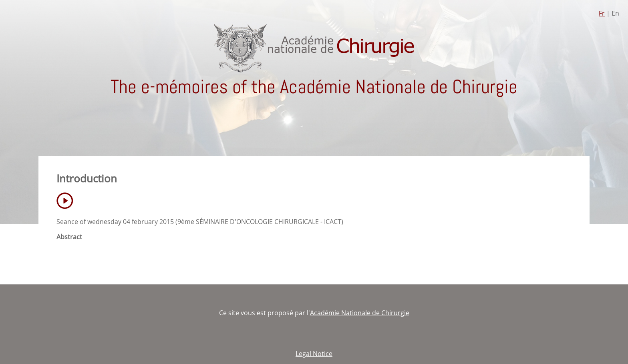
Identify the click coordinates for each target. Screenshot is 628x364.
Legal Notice (314, 354)
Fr (602, 13)
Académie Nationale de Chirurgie (360, 313)
